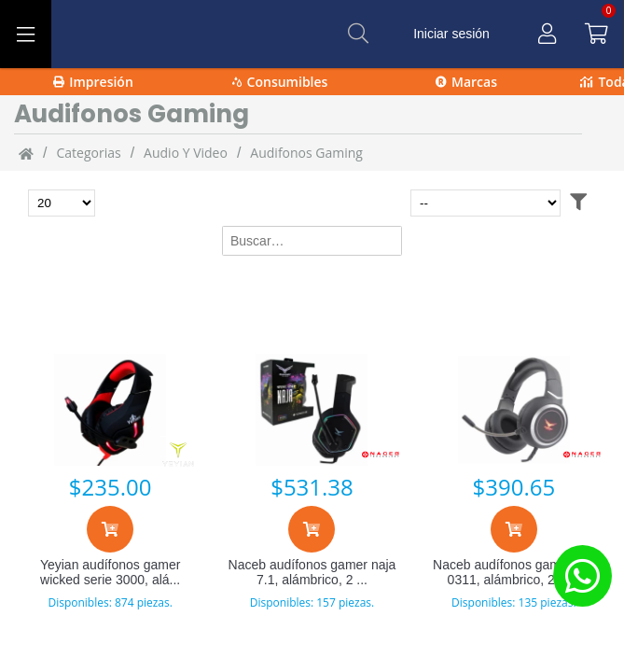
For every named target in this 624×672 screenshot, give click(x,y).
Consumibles (280, 82)
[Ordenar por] (485, 203)
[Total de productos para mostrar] (62, 203)
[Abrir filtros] (578, 203)
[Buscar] (358, 34)
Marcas (466, 82)
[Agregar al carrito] (110, 529)
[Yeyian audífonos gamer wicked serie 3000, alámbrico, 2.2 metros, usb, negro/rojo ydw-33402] (110, 410)
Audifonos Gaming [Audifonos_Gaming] (306, 153)
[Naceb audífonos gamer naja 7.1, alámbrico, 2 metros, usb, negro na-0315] (312, 410)
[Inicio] (26, 153)
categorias (88, 153)
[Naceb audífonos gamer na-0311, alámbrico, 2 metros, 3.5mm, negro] (514, 410)
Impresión (93, 82)
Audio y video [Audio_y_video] (186, 153)
